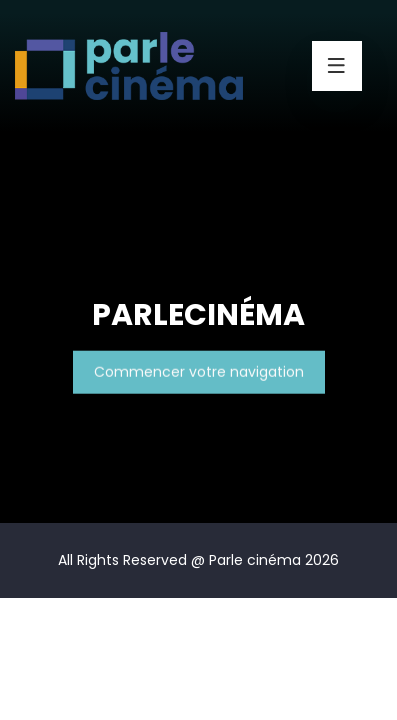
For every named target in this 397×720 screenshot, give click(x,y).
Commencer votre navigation (199, 372)
